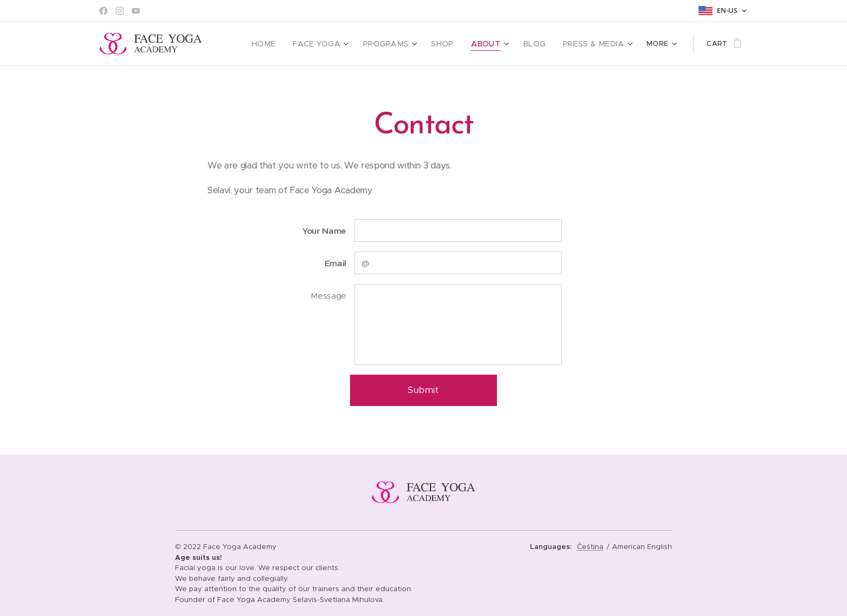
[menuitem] (284, 44)
